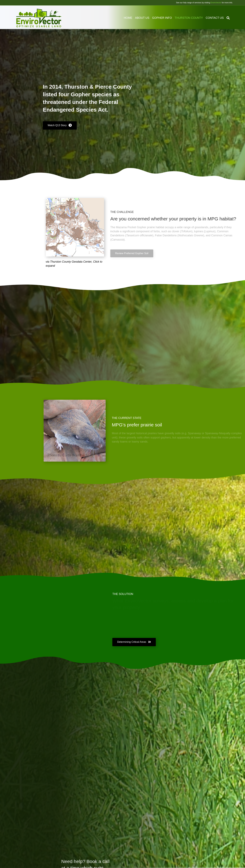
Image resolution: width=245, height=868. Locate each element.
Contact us (218, 18)
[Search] (231, 18)
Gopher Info (165, 18)
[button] (60, 127)
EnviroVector (216, 3)
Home (131, 18)
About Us (145, 18)
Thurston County (192, 18)
